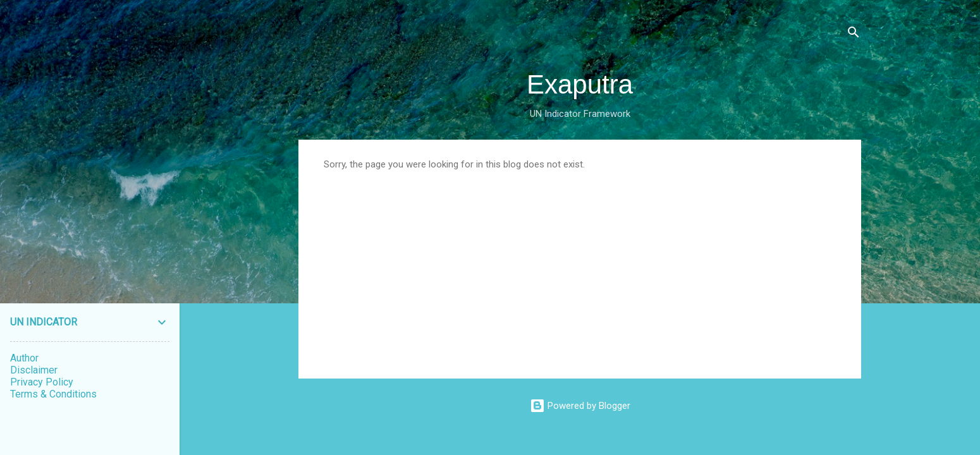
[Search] (854, 34)
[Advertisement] (580, 265)
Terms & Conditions (53, 394)
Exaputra (580, 84)
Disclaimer (34, 370)
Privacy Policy (42, 382)
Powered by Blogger (580, 406)
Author (24, 358)
